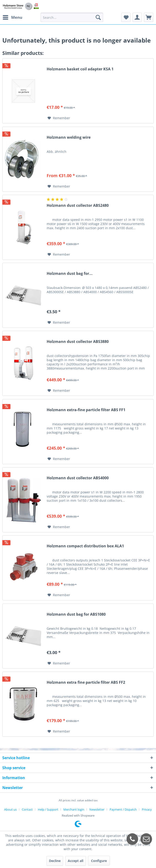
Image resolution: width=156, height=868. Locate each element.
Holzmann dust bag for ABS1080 (76, 614)
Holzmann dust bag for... (70, 274)
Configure (99, 861)
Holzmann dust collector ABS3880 (78, 342)
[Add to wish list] (59, 118)
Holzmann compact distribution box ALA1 (85, 546)
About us (10, 809)
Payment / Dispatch (123, 809)
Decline (55, 861)
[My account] (137, 17)
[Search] (98, 17)
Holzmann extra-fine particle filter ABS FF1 (86, 410)
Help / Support (48, 809)
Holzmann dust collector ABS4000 (78, 478)
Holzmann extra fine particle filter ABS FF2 (86, 682)
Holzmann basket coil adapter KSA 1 (80, 69)
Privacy (147, 809)
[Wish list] (126, 17)
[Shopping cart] (149, 17)
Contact (27, 809)
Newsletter (97, 809)
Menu (13, 17)
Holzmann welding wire (69, 137)
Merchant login (74, 809)
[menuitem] (12, 17)
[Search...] (72, 17)
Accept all (76, 861)
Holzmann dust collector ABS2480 (78, 205)
